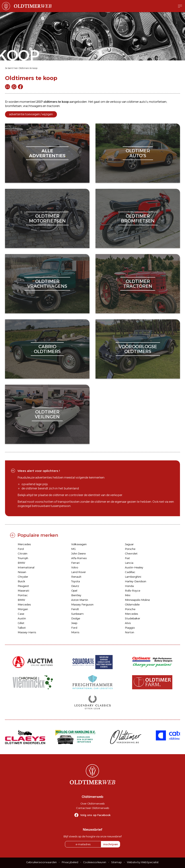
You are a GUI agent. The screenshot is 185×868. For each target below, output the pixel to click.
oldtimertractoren (138, 284)
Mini (128, 595)
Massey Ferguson (82, 604)
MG (73, 549)
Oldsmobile (132, 604)
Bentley (76, 595)
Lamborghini (133, 577)
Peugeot (23, 586)
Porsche (130, 549)
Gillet (21, 623)
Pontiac (23, 595)
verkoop (115, 102)
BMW (21, 563)
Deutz (75, 586)
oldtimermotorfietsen (47, 219)
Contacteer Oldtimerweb (92, 808)
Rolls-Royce (133, 591)
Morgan (23, 609)
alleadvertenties (47, 153)
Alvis (128, 623)
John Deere (78, 553)
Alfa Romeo (79, 558)
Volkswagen (79, 544)
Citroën (23, 553)
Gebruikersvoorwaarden (42, 862)
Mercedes (24, 544)
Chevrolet (131, 553)
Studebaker (133, 618)
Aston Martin (80, 600)
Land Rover (79, 572)
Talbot (22, 628)
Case (21, 614)
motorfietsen (158, 102)
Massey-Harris (27, 632)
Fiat (127, 558)
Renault (76, 577)
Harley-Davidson (136, 581)
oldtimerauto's (138, 153)
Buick (21, 581)
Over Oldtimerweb (92, 804)
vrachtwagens (33, 106)
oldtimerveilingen (47, 414)
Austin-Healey (134, 567)
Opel (74, 591)
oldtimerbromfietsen (138, 219)
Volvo (75, 567)
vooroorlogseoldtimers (138, 349)
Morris (75, 632)
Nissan (22, 572)
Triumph (23, 558)
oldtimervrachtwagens (47, 284)
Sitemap (117, 862)
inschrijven (111, 844)
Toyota (76, 581)
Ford (21, 549)
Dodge (76, 618)
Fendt (75, 609)
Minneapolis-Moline (137, 600)
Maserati (23, 591)
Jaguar (129, 544)
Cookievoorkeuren (95, 862)
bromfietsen (13, 106)
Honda (129, 586)
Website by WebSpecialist (143, 862)
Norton (129, 632)
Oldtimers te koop (28, 68)
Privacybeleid (70, 862)
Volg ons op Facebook (95, 815)
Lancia (129, 563)
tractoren (53, 106)
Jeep (74, 623)
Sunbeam (77, 614)
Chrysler (23, 577)
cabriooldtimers (47, 349)
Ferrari (75, 563)
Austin (22, 618)
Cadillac (130, 572)
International (26, 567)
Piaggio (130, 628)
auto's (143, 102)
